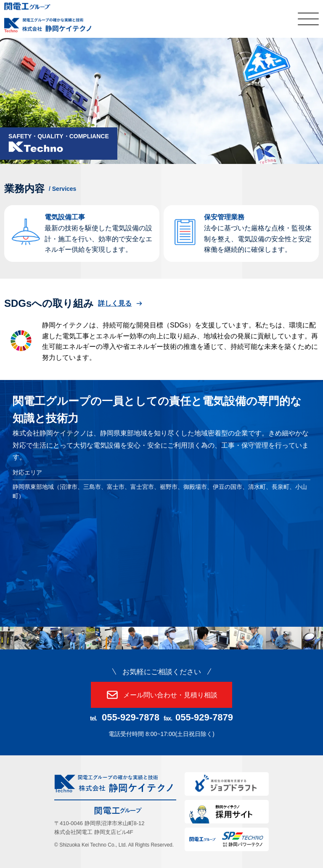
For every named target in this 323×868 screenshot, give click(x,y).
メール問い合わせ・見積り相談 (161, 695)
